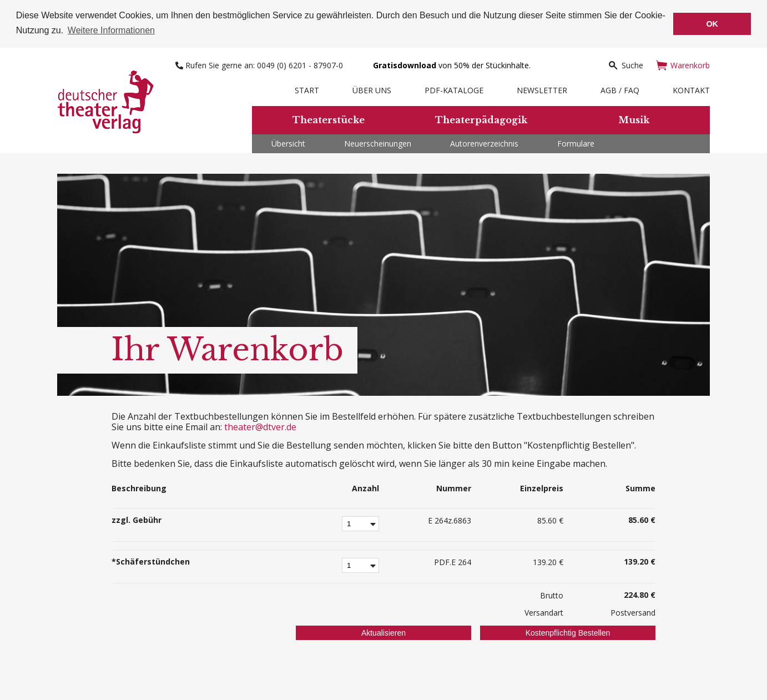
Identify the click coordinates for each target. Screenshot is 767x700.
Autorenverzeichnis (484, 142)
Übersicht (288, 142)
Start (307, 89)
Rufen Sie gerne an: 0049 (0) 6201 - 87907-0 (260, 64)
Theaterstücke (329, 119)
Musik (634, 119)
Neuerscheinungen (378, 142)
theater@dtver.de (260, 426)
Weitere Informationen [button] (111, 30)
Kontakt (691, 89)
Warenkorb (683, 64)
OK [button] (712, 24)
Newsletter (542, 89)
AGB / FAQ (620, 89)
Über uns (372, 89)
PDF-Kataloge (454, 89)
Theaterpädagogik (481, 119)
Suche (625, 64)
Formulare (576, 142)
